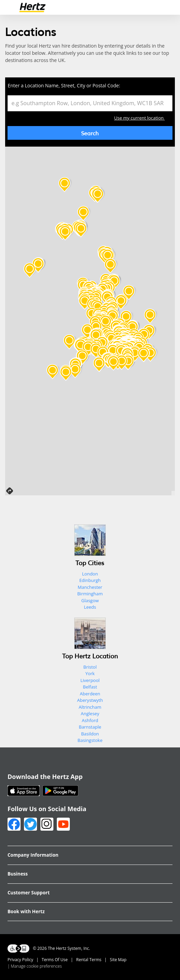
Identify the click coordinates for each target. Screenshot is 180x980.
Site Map (118, 960)
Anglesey (90, 714)
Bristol (90, 667)
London (90, 574)
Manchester (90, 587)
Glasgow (90, 600)
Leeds (90, 607)
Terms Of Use (55, 960)
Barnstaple (90, 727)
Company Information (33, 855)
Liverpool (90, 680)
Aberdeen (90, 694)
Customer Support (29, 893)
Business (18, 874)
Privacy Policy (20, 960)
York (90, 673)
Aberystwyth (90, 700)
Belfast (90, 687)
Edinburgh (90, 580)
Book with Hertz (26, 911)
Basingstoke (90, 740)
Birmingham (90, 594)
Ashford (90, 720)
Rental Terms (89, 960)
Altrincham (90, 707)
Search (90, 133)
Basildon (90, 734)
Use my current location (143, 119)
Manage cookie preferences (36, 966)
